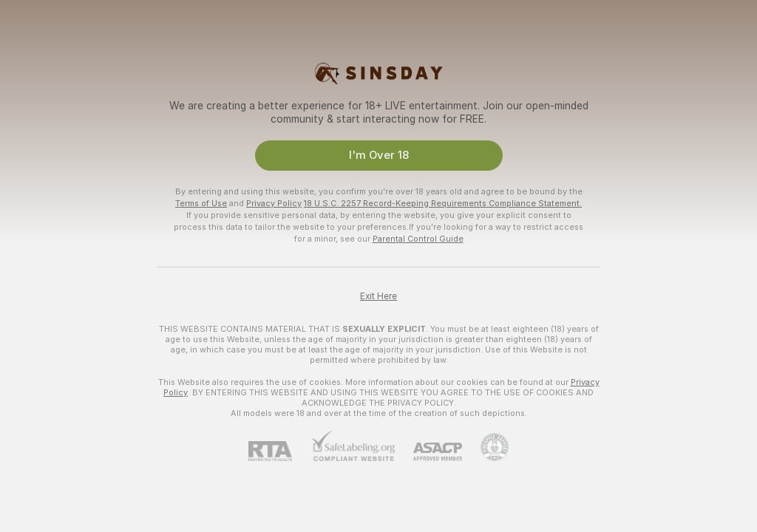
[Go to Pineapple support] (485, 447)
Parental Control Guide (418, 239)
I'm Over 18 (379, 155)
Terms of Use (201, 203)
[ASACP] (428, 452)
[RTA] (279, 451)
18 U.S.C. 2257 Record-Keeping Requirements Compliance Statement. (443, 203)
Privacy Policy (274, 203)
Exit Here (378, 296)
